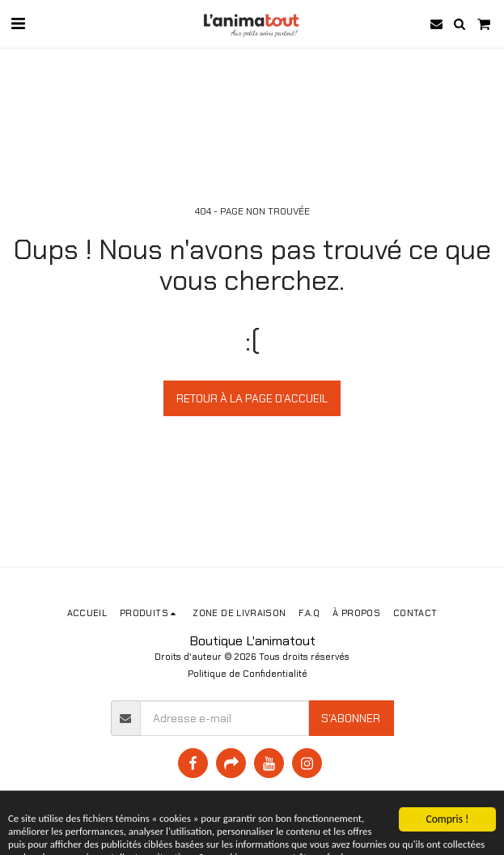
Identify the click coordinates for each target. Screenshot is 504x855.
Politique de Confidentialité (248, 674)
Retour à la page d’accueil (252, 398)
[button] (18, 23)
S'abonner (351, 718)
